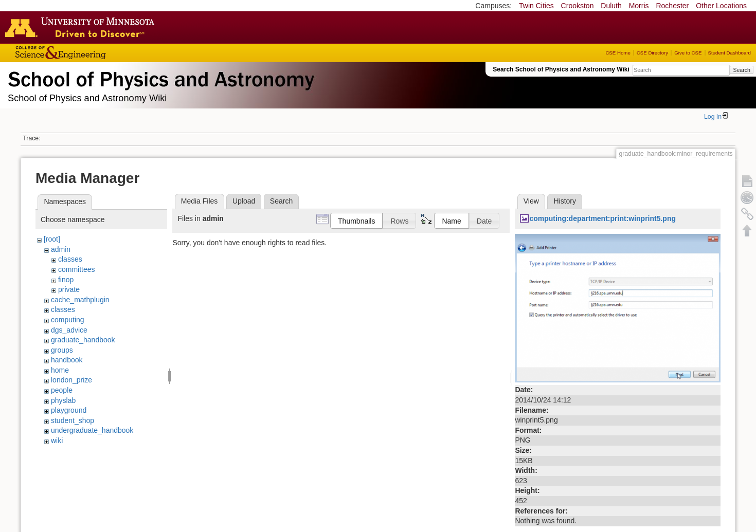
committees (77, 269)
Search (741, 70)
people (62, 390)
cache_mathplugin (80, 300)
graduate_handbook (83, 340)
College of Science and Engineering (93, 53)
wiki (57, 441)
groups (62, 350)
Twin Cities (536, 6)
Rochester (672, 6)
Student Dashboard (730, 53)
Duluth (611, 6)
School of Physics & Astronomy (159, 77)
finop (66, 280)
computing (68, 320)
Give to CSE (688, 53)
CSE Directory (652, 53)
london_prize (71, 380)
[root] (52, 239)
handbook (67, 360)
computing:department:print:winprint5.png (602, 218)
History (565, 201)
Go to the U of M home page (82, 27)
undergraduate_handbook (92, 430)
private (69, 289)
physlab (63, 400)
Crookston (578, 6)
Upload (244, 201)
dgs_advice (69, 330)
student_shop (73, 420)
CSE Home (618, 53)
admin (61, 249)
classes (70, 259)
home (60, 370)
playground (69, 410)
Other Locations (721, 6)
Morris (639, 6)
